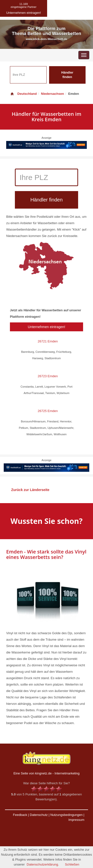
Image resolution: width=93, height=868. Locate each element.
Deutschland (23, 94)
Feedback (20, 815)
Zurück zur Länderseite (30, 490)
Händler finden (67, 75)
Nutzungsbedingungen (66, 815)
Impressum (76, 820)
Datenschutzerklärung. (43, 864)
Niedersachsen (52, 94)
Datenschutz (39, 815)
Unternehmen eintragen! (46, 327)
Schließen (72, 864)
